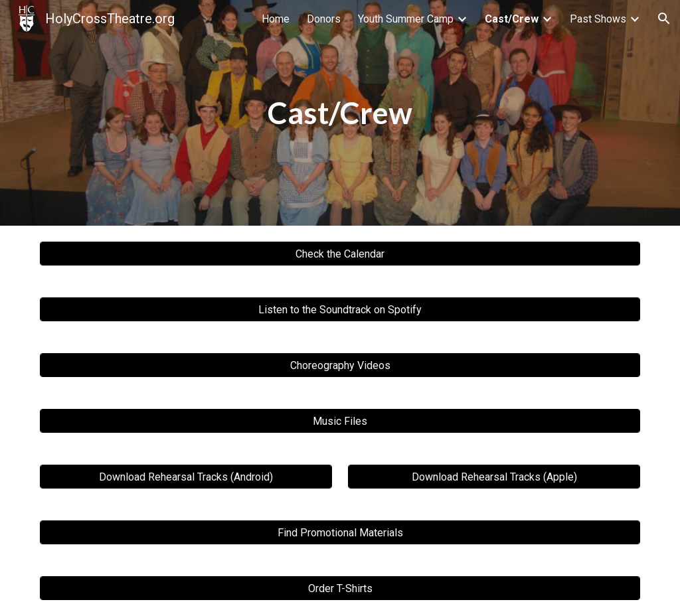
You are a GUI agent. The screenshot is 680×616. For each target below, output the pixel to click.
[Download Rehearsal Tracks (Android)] (186, 477)
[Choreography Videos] (340, 365)
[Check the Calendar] (340, 254)
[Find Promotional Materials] (340, 533)
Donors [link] (324, 19)
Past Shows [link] (598, 19)
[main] (340, 113)
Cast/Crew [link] (512, 19)
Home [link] (276, 19)
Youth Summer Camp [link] (406, 19)
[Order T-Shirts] (340, 588)
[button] (664, 19)
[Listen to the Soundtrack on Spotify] (340, 310)
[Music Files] (340, 421)
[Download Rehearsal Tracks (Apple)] (494, 477)
